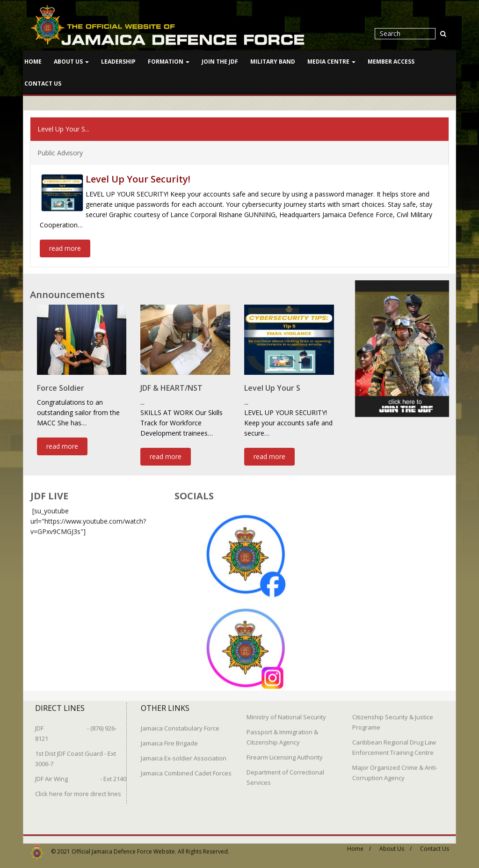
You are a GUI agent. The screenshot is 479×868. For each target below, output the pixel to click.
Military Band (273, 62)
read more (65, 247)
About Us (71, 62)
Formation (169, 62)
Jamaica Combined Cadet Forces (186, 768)
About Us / (396, 844)
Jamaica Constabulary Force (180, 723)
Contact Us (43, 84)
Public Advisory (60, 152)
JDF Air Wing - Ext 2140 (81, 774)
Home (33, 62)
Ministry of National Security (286, 712)
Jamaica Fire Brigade (169, 738)
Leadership (118, 62)
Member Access (391, 62)
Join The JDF (220, 62)
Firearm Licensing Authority (285, 752)
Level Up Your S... (63, 128)
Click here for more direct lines (78, 789)
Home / (359, 844)
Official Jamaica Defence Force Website (123, 847)
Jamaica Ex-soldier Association (184, 753)
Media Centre (331, 62)
